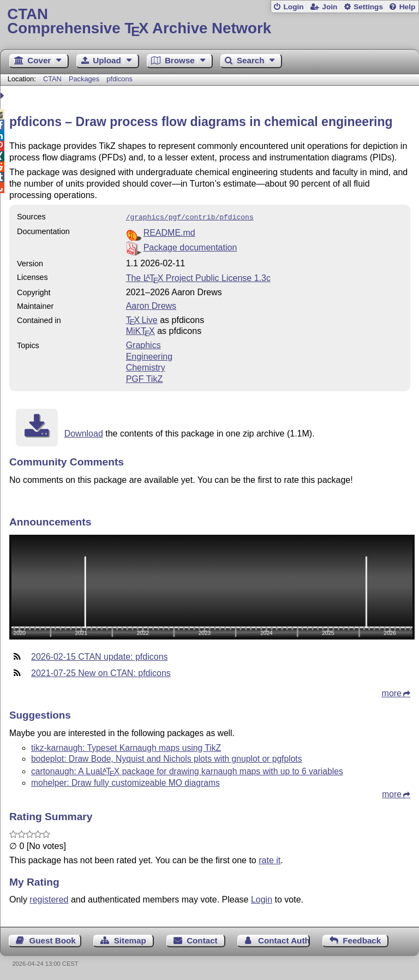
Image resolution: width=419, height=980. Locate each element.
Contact (202, 939)
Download (84, 432)
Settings (368, 7)
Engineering (149, 355)
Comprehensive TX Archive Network (209, 22)
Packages (85, 79)
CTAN (52, 79)
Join (330, 7)
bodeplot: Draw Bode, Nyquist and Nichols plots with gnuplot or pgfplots (167, 758)
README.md (169, 232)
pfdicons (119, 79)
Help (408, 7)
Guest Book (53, 939)
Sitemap (130, 939)
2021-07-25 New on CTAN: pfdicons (101, 672)
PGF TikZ (145, 378)
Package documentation (190, 246)
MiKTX (140, 330)
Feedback (362, 939)
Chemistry (146, 366)
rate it (270, 859)
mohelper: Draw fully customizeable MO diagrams (125, 782)
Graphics (143, 344)
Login (293, 7)
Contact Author (284, 939)
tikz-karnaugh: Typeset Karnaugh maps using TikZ (126, 747)
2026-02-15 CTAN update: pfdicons (100, 656)
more (392, 692)
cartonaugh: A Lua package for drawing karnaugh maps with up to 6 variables (187, 770)
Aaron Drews (151, 305)
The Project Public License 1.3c (198, 277)
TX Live (142, 319)
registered (49, 898)
